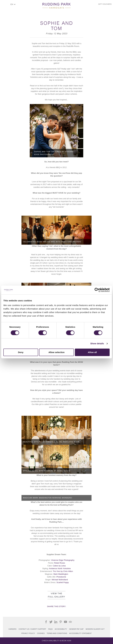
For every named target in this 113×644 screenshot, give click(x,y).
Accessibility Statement (80, 633)
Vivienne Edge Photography (63, 560)
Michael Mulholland (60, 580)
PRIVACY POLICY (28, 633)
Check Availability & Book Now (56, 641)
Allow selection (56, 352)
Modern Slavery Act (95, 629)
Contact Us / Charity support (32, 629)
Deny (21, 352)
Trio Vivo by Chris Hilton (63, 571)
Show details (97, 343)
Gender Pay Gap (76, 629)
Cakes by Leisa (59, 566)
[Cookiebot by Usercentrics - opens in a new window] (97, 290)
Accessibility (61, 629)
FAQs (50, 629)
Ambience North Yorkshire (60, 568)
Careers (13, 629)
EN (12, 4)
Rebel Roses (60, 563)
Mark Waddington (61, 574)
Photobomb (61, 577)
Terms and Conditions (57, 633)
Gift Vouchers (105, 4)
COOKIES (41, 633)
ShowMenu (5, 5)
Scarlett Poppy (63, 582)
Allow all (92, 352)
